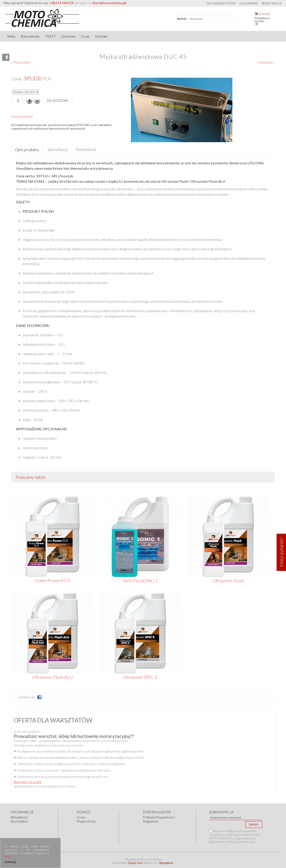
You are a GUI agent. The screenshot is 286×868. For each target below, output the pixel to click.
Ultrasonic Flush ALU (53, 677)
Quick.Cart (135, 863)
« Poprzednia (21, 62)
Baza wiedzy (30, 36)
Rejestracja (272, 3)
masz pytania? (22, 116)
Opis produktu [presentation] (27, 150)
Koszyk (264, 14)
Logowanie (249, 3)
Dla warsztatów (221, 3)
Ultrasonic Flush (228, 581)
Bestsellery (19, 821)
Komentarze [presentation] (86, 149)
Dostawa (68, 36)
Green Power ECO (53, 580)
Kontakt (101, 36)
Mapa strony (86, 821)
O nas (85, 36)
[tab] (27, 150)
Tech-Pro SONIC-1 (140, 581)
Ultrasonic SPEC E (140, 677)
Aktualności (19, 817)
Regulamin (151, 821)
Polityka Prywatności (159, 817)
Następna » (267, 62)
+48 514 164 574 (61, 3)
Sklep (11, 36)
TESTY (50, 36)
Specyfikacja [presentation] (58, 149)
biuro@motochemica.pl (109, 3)
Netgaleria (166, 863)
